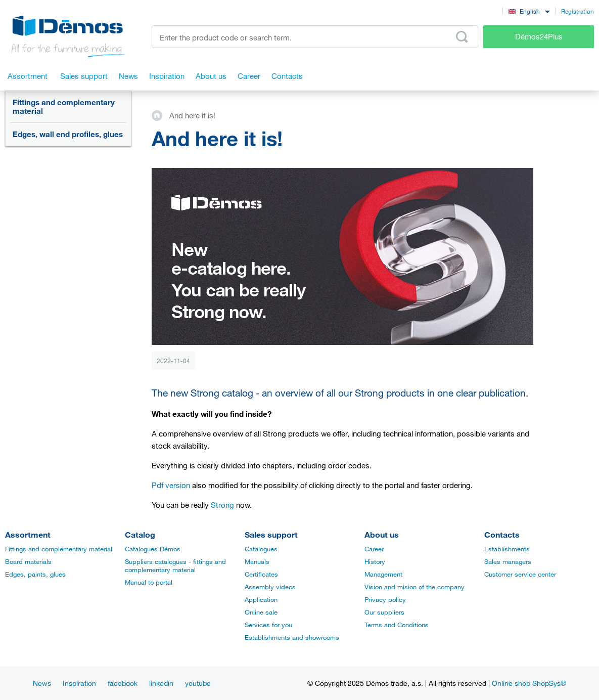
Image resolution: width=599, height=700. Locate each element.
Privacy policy (385, 599)
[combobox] (529, 11)
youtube (198, 683)
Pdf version (171, 485)
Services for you (268, 625)
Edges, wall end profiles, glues (68, 134)
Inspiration (79, 683)
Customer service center (520, 574)
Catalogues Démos (153, 549)
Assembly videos (270, 587)
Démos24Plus (539, 36)
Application (261, 599)
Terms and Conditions (397, 625)
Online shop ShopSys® (529, 683)
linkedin (161, 683)
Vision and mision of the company (414, 587)
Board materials (28, 561)
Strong (222, 505)
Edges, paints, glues (35, 574)
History (375, 561)
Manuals (257, 561)
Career (374, 549)
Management (383, 574)
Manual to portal (149, 582)
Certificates (261, 574)
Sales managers (508, 561)
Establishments (507, 549)
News (42, 683)
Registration (578, 11)
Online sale (261, 612)
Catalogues (261, 549)
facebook (123, 683)
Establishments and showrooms (292, 637)
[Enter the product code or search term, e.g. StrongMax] (315, 37)
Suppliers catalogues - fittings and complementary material (175, 565)
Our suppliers (384, 612)
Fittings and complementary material (64, 106)
